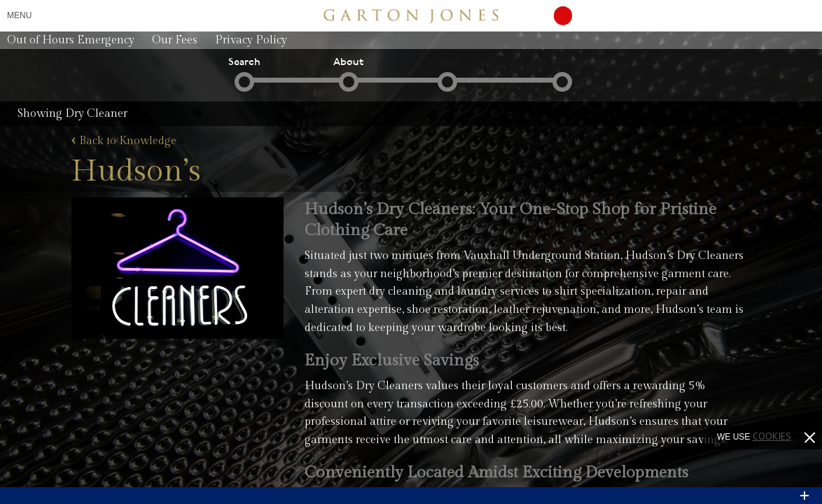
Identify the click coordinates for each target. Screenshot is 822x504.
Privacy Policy (251, 40)
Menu (19, 15)
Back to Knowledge (124, 141)
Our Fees (175, 40)
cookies (772, 436)
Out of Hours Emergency (71, 40)
